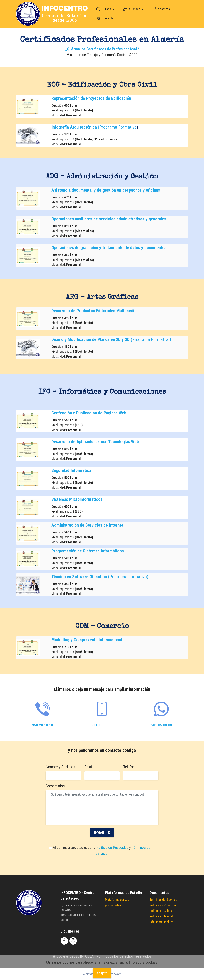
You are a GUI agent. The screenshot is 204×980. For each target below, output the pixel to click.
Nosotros (160, 9)
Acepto (102, 975)
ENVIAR (102, 833)
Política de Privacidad (113, 848)
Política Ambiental (161, 916)
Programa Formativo (118, 127)
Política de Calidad (162, 911)
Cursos (102, 9)
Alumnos (131, 9)
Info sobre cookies (161, 922)
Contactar (104, 18)
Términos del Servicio (163, 900)
